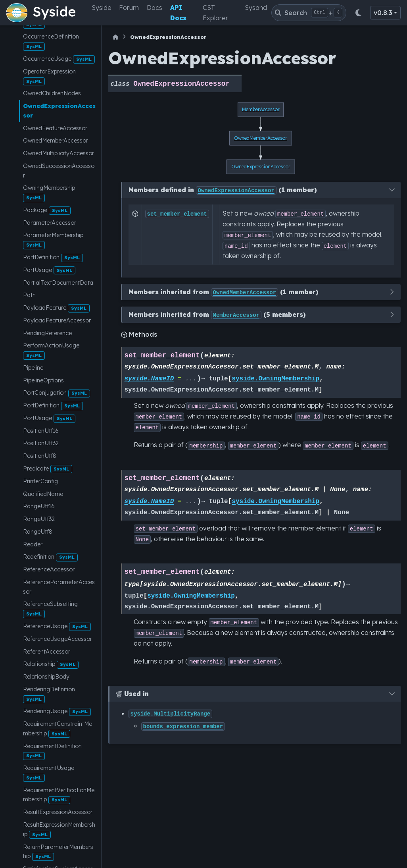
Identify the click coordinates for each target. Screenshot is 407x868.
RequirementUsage (49, 773)
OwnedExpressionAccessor (59, 111)
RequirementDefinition (52, 751)
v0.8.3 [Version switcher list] (383, 13)
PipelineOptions (43, 380)
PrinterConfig (40, 481)
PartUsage (49, 271)
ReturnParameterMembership (58, 852)
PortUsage (49, 419)
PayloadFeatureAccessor (57, 320)
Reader (33, 544)
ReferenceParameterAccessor (59, 587)
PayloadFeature (56, 308)
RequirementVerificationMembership (59, 795)
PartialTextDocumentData (58, 283)
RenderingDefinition (49, 694)
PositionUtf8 (40, 456)
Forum (129, 8)
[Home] (115, 37)
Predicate (48, 469)
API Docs (178, 13)
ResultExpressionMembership (59, 830)
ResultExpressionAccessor (58, 812)
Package (47, 211)
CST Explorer (215, 13)
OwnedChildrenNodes (52, 93)
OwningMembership (49, 193)
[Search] (309, 13)
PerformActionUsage (51, 351)
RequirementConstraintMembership (58, 729)
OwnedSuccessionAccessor (59, 171)
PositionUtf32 (41, 443)
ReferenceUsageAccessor (58, 639)
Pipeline (33, 368)
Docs (155, 8)
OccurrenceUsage (59, 59)
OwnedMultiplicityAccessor (59, 153)
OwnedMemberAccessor (56, 141)
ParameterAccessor (50, 223)
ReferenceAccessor (49, 569)
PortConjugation (57, 393)
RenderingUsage (57, 712)
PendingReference (47, 333)
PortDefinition (53, 406)
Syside (102, 8)
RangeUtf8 (38, 532)
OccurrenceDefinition (51, 42)
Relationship (51, 665)
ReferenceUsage (57, 627)
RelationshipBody (46, 677)
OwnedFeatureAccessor (55, 128)
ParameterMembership (53, 240)
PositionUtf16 (41, 431)
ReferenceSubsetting (50, 609)
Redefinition (50, 557)
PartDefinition (53, 258)
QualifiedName (43, 494)
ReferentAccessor (47, 652)
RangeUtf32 (39, 519)
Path (29, 295)
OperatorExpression (49, 77)
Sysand (256, 8)
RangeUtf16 (39, 506)
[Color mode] (358, 13)
